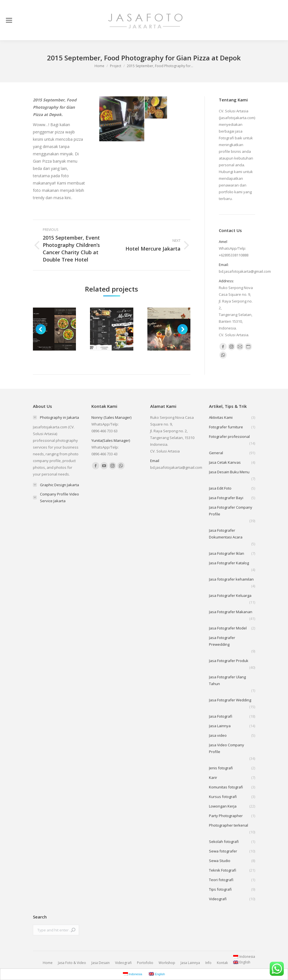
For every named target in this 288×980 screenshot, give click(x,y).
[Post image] (54, 329)
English (242, 962)
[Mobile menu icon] (9, 20)
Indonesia (244, 957)
